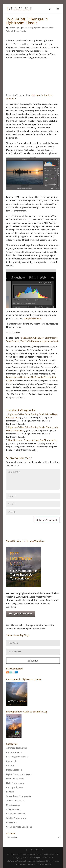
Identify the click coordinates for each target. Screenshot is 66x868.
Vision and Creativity (16, 814)
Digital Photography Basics (19, 774)
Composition (12, 761)
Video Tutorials (13, 809)
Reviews (10, 792)
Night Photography (15, 783)
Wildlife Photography (16, 818)
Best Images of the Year (17, 757)
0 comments (21, 31)
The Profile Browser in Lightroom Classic (40, 341)
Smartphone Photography (19, 796)
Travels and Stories (15, 801)
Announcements (14, 752)
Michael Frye (14, 28)
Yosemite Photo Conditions (19, 827)
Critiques (10, 765)
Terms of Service (27, 864)
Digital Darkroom (41, 28)
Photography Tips (15, 787)
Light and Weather (15, 779)
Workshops (12, 823)
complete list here (32, 318)
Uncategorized (13, 805)
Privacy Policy (39, 629)
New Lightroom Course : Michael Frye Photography (32, 440)
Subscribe (33, 661)
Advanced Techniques (16, 748)
